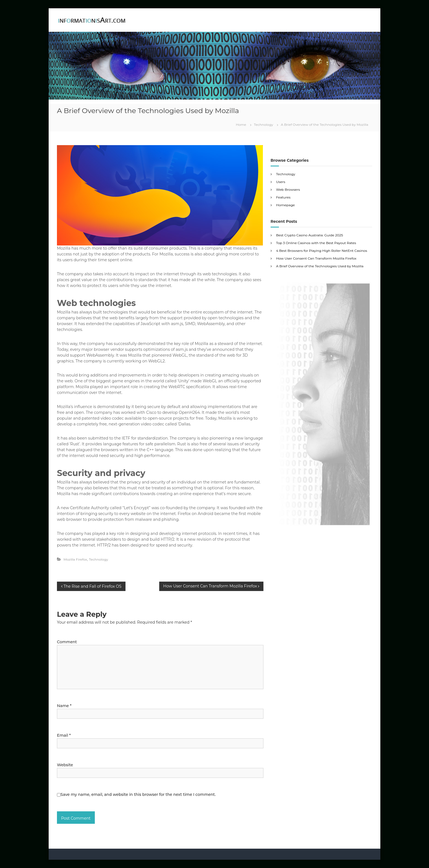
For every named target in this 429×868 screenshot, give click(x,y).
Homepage (286, 205)
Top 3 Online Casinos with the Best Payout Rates (316, 243)
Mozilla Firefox (75, 559)
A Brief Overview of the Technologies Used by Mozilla (320, 266)
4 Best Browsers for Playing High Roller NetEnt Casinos (322, 251)
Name (64, 706)
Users (281, 182)
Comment (67, 642)
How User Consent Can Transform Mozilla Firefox (316, 258)
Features (283, 197)
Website (65, 765)
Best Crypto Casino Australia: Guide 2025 (310, 235)
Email (64, 735)
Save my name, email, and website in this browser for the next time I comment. (138, 794)
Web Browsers (288, 189)
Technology (264, 125)
